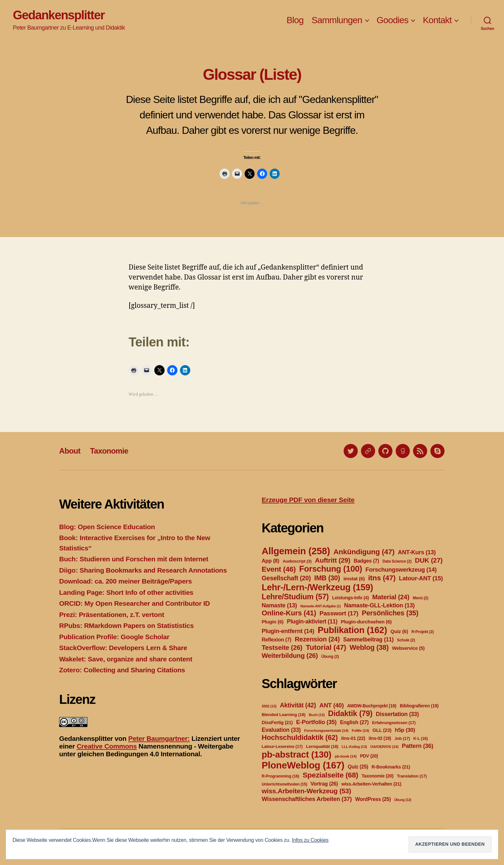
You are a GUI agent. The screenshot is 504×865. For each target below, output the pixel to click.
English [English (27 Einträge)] (354, 722)
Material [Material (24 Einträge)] (391, 597)
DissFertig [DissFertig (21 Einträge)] (277, 722)
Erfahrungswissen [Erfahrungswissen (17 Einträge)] (394, 723)
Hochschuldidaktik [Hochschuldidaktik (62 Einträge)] (300, 737)
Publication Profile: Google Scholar (114, 637)
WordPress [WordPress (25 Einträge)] (373, 799)
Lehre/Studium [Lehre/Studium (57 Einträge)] (295, 597)
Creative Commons (107, 746)
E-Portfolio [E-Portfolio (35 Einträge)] (316, 722)
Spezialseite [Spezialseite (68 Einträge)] (330, 775)
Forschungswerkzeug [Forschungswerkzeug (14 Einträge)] (401, 570)
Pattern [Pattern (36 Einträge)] (418, 746)
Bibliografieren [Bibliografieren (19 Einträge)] (419, 706)
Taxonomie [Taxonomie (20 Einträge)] (378, 776)
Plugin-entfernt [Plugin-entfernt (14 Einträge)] (288, 631)
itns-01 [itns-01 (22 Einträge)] (353, 738)
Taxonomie (109, 451)
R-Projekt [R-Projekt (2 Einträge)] (423, 632)
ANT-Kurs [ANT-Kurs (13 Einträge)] (417, 552)
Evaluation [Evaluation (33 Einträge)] (281, 730)
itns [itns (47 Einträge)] (382, 578)
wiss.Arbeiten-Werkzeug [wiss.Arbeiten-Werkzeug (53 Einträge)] (306, 791)
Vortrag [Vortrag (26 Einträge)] (324, 784)
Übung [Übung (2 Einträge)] (330, 657)
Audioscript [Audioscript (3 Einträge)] (297, 561)
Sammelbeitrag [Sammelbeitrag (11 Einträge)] (369, 640)
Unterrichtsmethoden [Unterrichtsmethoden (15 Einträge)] (284, 784)
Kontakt (437, 20)
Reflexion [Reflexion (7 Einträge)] (276, 640)
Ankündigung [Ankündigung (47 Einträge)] (364, 552)
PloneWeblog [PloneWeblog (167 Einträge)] (303, 765)
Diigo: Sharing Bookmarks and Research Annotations (143, 570)
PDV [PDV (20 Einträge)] (369, 756)
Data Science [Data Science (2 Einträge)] (397, 561)
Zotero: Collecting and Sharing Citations (122, 670)
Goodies (393, 20)
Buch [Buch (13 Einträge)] (317, 715)
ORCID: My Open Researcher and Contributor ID (135, 603)
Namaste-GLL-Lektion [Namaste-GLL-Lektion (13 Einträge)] (379, 605)
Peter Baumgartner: (159, 738)
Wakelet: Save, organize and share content (126, 659)
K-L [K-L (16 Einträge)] (421, 739)
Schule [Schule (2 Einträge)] (406, 640)
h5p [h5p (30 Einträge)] (405, 730)
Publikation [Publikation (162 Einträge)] (352, 630)
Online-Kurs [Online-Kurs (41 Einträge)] (289, 613)
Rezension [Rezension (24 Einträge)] (317, 639)
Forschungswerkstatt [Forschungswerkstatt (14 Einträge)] (326, 731)
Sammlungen (337, 20)
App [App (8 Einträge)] (270, 561)
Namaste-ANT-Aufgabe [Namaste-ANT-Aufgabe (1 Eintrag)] (320, 606)
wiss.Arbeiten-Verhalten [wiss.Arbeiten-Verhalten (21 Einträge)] (371, 784)
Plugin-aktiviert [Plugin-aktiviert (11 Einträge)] (312, 621)
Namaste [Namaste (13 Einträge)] (279, 605)
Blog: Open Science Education (107, 527)
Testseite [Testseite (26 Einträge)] (282, 647)
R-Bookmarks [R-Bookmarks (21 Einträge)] (391, 767)
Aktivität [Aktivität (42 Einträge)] (298, 705)
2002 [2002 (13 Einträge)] (269, 706)
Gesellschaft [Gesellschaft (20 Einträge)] (286, 578)
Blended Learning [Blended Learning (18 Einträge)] (283, 715)
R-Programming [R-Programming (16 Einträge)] (280, 776)
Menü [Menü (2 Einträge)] (420, 598)
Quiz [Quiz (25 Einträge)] (358, 767)
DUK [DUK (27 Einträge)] (429, 560)
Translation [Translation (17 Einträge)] (412, 776)
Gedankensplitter (59, 15)
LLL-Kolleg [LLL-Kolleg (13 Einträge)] (354, 747)
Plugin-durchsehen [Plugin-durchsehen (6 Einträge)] (366, 622)
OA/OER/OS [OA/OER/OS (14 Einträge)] (384, 747)
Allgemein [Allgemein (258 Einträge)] (296, 551)
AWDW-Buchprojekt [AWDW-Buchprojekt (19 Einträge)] (372, 706)
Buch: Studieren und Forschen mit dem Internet (134, 559)
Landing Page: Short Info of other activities (126, 592)
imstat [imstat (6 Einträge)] (354, 579)
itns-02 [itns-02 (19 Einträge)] (380, 738)
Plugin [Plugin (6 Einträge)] (273, 622)
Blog (295, 20)
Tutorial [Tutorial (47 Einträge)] (326, 647)
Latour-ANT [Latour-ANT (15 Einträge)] (421, 578)
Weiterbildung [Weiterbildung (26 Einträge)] (290, 655)
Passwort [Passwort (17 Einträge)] (339, 613)
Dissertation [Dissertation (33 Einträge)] (397, 714)
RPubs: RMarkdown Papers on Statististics (126, 626)
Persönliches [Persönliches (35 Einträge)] (390, 613)
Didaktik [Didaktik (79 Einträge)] (350, 713)
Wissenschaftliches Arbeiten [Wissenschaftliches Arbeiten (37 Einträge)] (307, 799)
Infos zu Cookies (310, 840)
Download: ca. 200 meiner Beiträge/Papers (126, 581)
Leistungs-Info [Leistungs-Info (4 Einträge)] (350, 598)
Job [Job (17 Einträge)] (402, 738)
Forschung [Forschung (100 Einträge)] (331, 569)
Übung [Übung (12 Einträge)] (403, 800)
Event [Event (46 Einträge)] (279, 569)
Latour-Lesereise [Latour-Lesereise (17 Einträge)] (282, 746)
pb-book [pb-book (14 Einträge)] (346, 756)
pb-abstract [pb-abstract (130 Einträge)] (297, 755)
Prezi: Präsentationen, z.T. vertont (112, 615)
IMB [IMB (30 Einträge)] (327, 578)
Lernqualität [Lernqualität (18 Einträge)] (322, 746)
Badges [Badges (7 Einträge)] (366, 561)
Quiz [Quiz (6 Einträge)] (399, 631)
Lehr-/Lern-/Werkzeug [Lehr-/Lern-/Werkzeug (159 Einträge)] (317, 587)
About (70, 451)
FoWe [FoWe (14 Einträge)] (360, 731)
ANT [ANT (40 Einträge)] (331, 705)
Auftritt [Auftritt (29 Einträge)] (333, 560)
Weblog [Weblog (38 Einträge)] (369, 647)
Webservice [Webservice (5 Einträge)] (408, 648)
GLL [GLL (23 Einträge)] (382, 730)
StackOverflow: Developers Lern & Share (123, 648)
